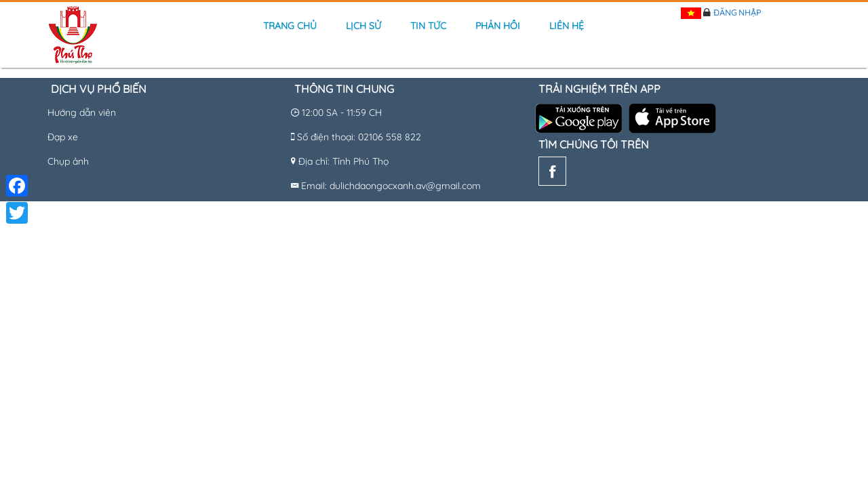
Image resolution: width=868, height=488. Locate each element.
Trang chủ (290, 26)
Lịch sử (363, 26)
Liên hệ (567, 26)
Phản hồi (498, 26)
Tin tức (428, 26)
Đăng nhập (737, 13)
